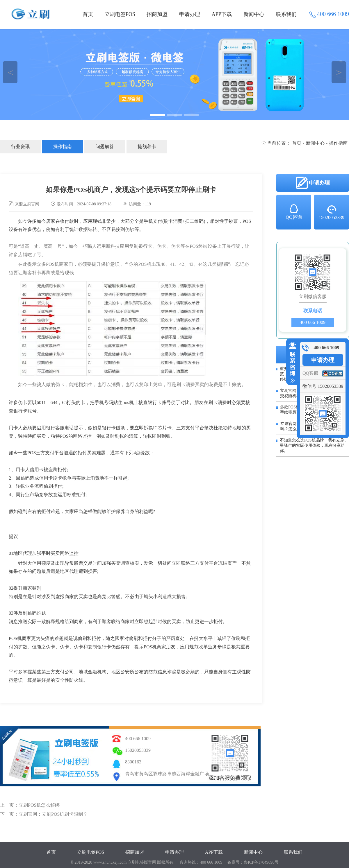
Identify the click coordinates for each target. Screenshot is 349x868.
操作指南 (63, 147)
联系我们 (286, 14)
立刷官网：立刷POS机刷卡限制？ (53, 814)
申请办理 (190, 14)
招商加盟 (157, 14)
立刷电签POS (120, 14)
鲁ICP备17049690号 (261, 862)
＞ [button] (339, 72)
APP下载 (222, 14)
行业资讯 (20, 147)
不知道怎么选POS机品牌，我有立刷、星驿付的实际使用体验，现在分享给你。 (314, 445)
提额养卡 (147, 147)
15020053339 (332, 212)
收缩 (291, 363)
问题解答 (105, 147)
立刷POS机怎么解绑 (39, 805)
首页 (88, 14)
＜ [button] (10, 72)
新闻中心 (254, 14)
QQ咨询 (294, 211)
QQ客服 (310, 373)
